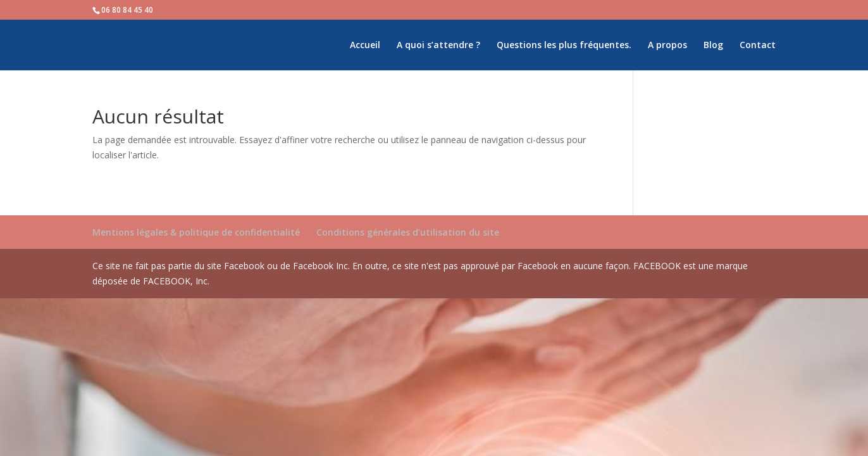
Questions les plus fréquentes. (564, 46)
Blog (713, 46)
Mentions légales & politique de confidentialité (196, 232)
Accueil (365, 46)
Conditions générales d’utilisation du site (408, 232)
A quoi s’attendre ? (438, 46)
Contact (758, 46)
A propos (667, 46)
